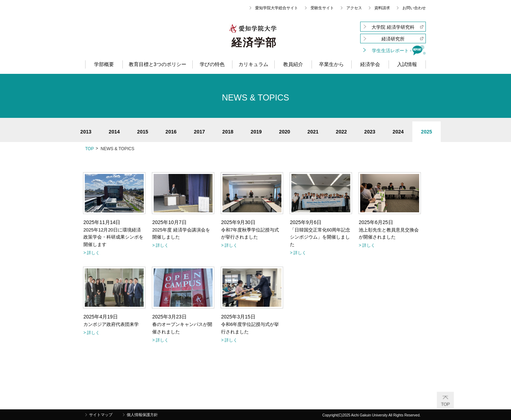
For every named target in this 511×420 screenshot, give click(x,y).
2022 (341, 132)
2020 (284, 132)
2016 (171, 132)
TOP (89, 149)
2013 (86, 132)
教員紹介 (293, 64)
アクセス (354, 8)
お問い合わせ (414, 8)
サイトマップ (101, 415)
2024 (398, 132)
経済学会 (370, 64)
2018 (228, 132)
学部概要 (104, 64)
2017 (199, 132)
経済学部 (254, 43)
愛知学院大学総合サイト (277, 8)
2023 (370, 132)
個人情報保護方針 (142, 415)
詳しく (93, 253)
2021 (313, 132)
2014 (114, 132)
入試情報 (407, 64)
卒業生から (331, 64)
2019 (256, 132)
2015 (142, 132)
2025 (426, 132)
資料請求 (382, 8)
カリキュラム (253, 64)
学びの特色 (212, 64)
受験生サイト (322, 8)
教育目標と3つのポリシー (158, 64)
